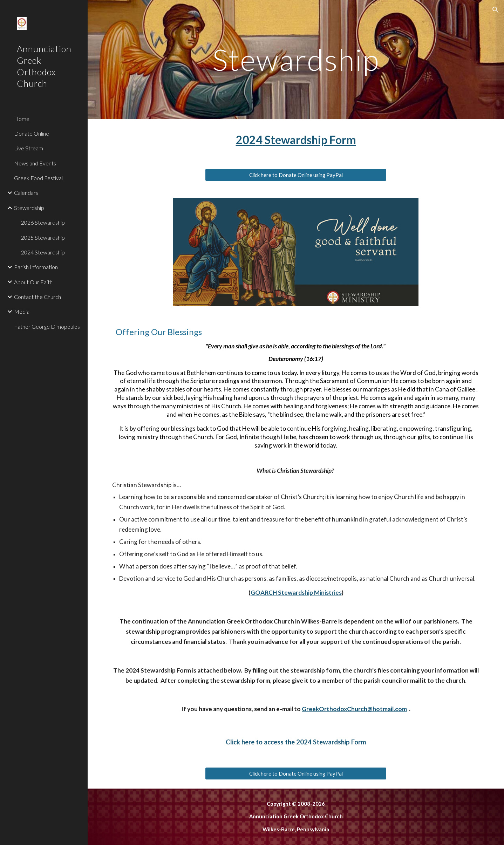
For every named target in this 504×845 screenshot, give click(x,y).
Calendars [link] (26, 193)
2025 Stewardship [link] (43, 237)
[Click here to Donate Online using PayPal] (296, 175)
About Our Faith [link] (33, 282)
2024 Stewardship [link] (43, 252)
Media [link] (22, 311)
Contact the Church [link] (38, 297)
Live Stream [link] (29, 148)
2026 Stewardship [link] (43, 222)
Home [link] (22, 119)
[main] (296, 59)
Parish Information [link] (36, 267)
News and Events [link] (35, 163)
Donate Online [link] (32, 133)
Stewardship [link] (29, 208)
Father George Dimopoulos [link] (47, 326)
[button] (496, 10)
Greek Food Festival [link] (38, 178)
